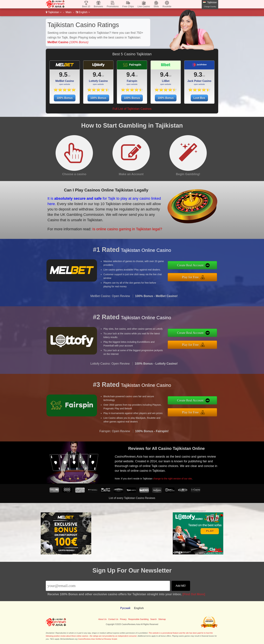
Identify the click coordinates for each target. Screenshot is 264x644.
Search (153, 619)
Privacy (123, 619)
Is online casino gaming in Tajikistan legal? (103, 221)
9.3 (198, 75)
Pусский (125, 608)
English (83, 12)
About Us (102, 619)
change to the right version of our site (187, 472)
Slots (156, 6)
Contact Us (113, 619)
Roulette (167, 6)
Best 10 (86, 6)
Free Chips (128, 6)
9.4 (97, 75)
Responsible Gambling (138, 619)
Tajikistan (54, 12)
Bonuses (98, 6)
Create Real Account (208, 268)
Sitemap (162, 619)
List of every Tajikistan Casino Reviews (132, 498)
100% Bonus (65, 98)
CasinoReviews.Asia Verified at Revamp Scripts (98, 639)
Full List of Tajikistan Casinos (132, 109)
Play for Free (208, 275)
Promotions (113, 6)
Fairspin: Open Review (115, 447)
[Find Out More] (194, 594)
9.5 (63, 75)
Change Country (210, 7)
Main (69, 12)
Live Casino (144, 6)
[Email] (108, 586)
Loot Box (199, 98)
